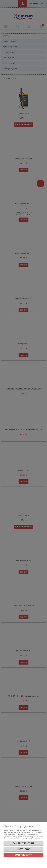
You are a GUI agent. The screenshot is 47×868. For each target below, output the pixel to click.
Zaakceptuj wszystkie (24, 855)
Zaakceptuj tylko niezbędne (24, 843)
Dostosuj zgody (23, 849)
